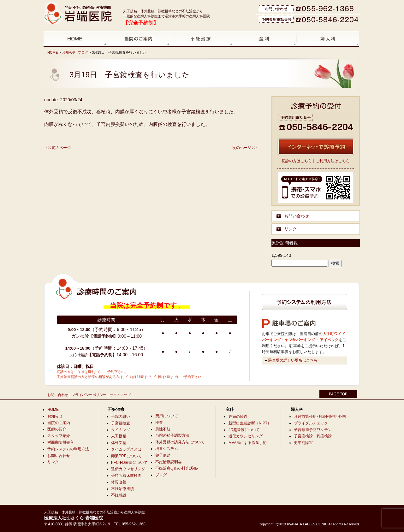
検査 (159, 423)
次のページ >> (244, 148)
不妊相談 (119, 495)
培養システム (167, 449)
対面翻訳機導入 (61, 442)
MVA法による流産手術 (248, 443)
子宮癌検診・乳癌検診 (313, 436)
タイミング (121, 430)
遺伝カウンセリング (128, 469)
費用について (167, 416)
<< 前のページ (59, 148)
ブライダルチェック (311, 423)
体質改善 (119, 482)
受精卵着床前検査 (126, 476)
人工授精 (119, 436)
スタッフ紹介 (59, 436)
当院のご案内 (59, 423)
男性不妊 (163, 429)
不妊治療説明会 (169, 462)
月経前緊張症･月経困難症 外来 (320, 417)
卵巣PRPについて (126, 456)
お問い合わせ (297, 216)
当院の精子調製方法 (172, 435)
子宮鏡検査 (121, 423)
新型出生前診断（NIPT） (250, 423)
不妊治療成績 (122, 489)
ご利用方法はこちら (333, 161)
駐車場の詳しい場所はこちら (293, 360)
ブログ (83, 52)
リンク (291, 229)
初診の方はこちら (297, 161)
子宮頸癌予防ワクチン (313, 430)
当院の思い (121, 417)
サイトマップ (120, 395)
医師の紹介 (57, 429)
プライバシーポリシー (89, 395)
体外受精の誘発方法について (180, 442)
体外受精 (119, 443)
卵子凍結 (163, 455)
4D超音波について (244, 430)
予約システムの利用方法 (68, 449)
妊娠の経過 (238, 417)
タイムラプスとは (126, 449)
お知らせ (69, 52)
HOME (53, 52)
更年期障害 (303, 443)
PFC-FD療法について (129, 463)
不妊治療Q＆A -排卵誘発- (177, 468)
